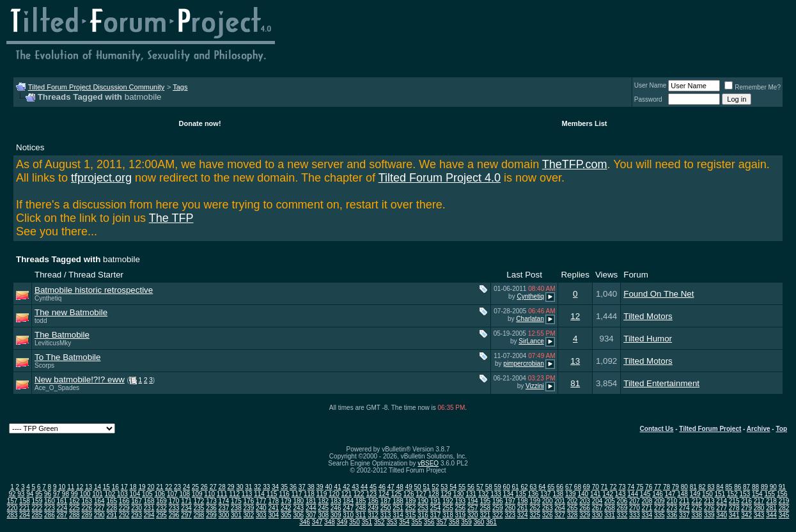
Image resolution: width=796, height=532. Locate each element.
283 (12, 515)
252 (411, 508)
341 (734, 515)
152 (732, 494)
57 (480, 487)
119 (322, 494)
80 (684, 487)
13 (575, 361)
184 (348, 501)
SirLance (531, 341)
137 (546, 494)
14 (98, 487)
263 (548, 508)
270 (635, 508)
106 (160, 494)
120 (334, 494)
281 (771, 508)
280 (759, 508)
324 (523, 515)
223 (50, 508)
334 (647, 515)
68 (578, 487)
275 (697, 508)
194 (473, 501)
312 (373, 515)
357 (441, 522)
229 (124, 508)
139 (571, 494)
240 (261, 508)
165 (112, 501)
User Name (651, 85)
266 (585, 508)
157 (12, 501)
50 (418, 487)
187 (386, 501)
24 (186, 487)
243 (298, 508)
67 (569, 487)
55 (462, 487)
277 (722, 508)
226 (87, 508)
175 (236, 501)
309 (336, 515)
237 (224, 508)
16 (115, 487)
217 (759, 501)
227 (99, 508)
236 (211, 508)
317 (436, 515)
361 (491, 522)
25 (195, 487)
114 (259, 494)
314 (398, 515)
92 (12, 494)
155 (769, 494)
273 (672, 508)
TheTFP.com (575, 164)
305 (286, 515)
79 (675, 487)
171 (186, 501)
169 (161, 501)
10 (62, 487)
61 (516, 487)
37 (302, 487)
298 (199, 515)
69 (587, 487)
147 (670, 494)
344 (771, 515)
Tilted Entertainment (661, 383)
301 (236, 515)
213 (709, 501)
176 (249, 501)
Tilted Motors (648, 316)
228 (112, 508)
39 (320, 487)
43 (355, 487)
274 (684, 508)
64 (542, 487)
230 (137, 508)
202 (573, 501)
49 (409, 487)
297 (186, 515)
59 (498, 487)
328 (573, 515)
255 (448, 508)
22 (168, 487)
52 (435, 487)
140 (583, 494)
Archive (759, 429)
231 (149, 508)
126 (409, 494)
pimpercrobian (523, 364)
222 (37, 508)
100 (85, 494)
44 (364, 487)
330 (597, 515)
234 (186, 508)
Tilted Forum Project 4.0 (440, 178)
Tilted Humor (648, 339)
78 (667, 487)
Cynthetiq (48, 298)
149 (695, 494)
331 (610, 515)
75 (640, 487)
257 (473, 508)
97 (57, 494)
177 (261, 501)
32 (257, 487)
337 (684, 515)
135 (521, 494)
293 (137, 515)
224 (62, 508)
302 (249, 515)
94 (30, 494)
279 (746, 508)
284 (25, 515)
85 (729, 487)
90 (773, 487)
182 (323, 501)
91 (782, 487)
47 (391, 487)
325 (535, 515)
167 (137, 501)
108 (184, 494)
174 (224, 501)
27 (213, 487)
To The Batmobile (67, 357)
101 (98, 494)
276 (709, 508)
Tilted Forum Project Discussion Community (97, 87)
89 (764, 487)
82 (702, 487)
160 (50, 501)
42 (346, 487)
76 (649, 487)
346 (305, 522)
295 (161, 515)
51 (426, 487)
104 (135, 494)
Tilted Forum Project (710, 429)
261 (523, 508)
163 (87, 501)
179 (286, 501)
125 (396, 494)
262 (535, 508)
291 (112, 515)
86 (737, 487)
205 (610, 501)
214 (722, 501)
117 (297, 494)
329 (585, 515)
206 (622, 501)
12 (575, 316)
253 (423, 508)
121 (347, 494)
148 (683, 494)
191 (436, 501)
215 (734, 501)
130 (459, 494)
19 (142, 487)
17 (124, 487)
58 (489, 487)
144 (633, 494)
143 (620, 494)
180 (298, 501)
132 (484, 494)
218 (771, 501)
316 (423, 515)
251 (398, 508)
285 (37, 515)
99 (74, 494)
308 (323, 515)
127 (421, 494)
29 (231, 487)
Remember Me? (753, 87)
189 (411, 501)
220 (12, 508)
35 (284, 487)
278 (734, 508)
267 (597, 508)
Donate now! (200, 123)
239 (249, 508)
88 (755, 487)
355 (417, 522)
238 (236, 508)
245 (323, 508)
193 (461, 501)
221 (25, 508)
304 (273, 515)
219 (784, 501)
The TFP (171, 218)
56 (471, 487)
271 (647, 508)
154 (757, 494)
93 (21, 494)
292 (124, 515)
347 (317, 522)
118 (309, 494)
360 (479, 522)
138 (558, 494)
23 (177, 487)
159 (37, 501)
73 (622, 487)
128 (434, 494)
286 (50, 515)
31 (248, 487)
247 (348, 508)
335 (659, 515)
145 (645, 494)
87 (746, 487)
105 (147, 494)
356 (429, 522)
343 (759, 515)
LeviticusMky (53, 343)
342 (746, 515)
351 (367, 522)
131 (471, 494)
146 (658, 494)
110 (209, 494)
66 (560, 487)
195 (485, 501)
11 (71, 487)
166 (124, 501)
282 (784, 508)
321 (485, 515)
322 (498, 515)
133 (496, 494)
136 (534, 494)
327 (560, 515)
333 (635, 515)
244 (311, 508)
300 (224, 515)
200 (548, 501)
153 (745, 494)
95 (39, 494)
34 (275, 487)
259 (498, 508)
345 (784, 515)
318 (448, 515)
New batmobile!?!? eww (80, 379)
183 (336, 501)
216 (746, 501)
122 (359, 494)
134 (509, 494)
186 (373, 501)
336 (672, 515)
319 (461, 515)
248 (361, 508)
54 (453, 487)
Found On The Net (659, 294)
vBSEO (428, 463)
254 (436, 508)
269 (622, 508)
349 (342, 522)
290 (99, 515)
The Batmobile (62, 335)
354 (404, 522)
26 (204, 487)
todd (41, 321)
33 (266, 487)
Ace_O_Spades (57, 388)
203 (585, 501)
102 (110, 494)
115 (272, 494)
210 (672, 501)
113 (247, 494)
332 (622, 515)
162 (74, 501)
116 (284, 494)
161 (62, 501)
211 (684, 501)
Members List (585, 123)
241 (273, 508)
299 (211, 515)
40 (328, 487)
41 (337, 487)
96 (48, 494)
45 (373, 487)
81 (575, 383)
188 (398, 501)
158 (25, 501)
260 (510, 508)
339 (709, 515)
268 (610, 508)
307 (311, 515)
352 (379, 522)
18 (133, 487)
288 (74, 515)
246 (336, 508)
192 (448, 501)
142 (608, 494)
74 (631, 487)
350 (355, 522)
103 (122, 494)
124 (384, 494)
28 (222, 487)
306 (298, 515)
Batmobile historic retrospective (94, 290)
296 (174, 515)
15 (106, 487)
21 (160, 487)
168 (149, 501)
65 (551, 487)
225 (74, 508)
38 (311, 487)
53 (444, 487)
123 (371, 494)
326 (548, 515)
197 (510, 501)
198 (523, 501)
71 (605, 487)
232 (161, 508)
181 (311, 501)
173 (211, 501)
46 (382, 487)
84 (720, 487)
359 (466, 522)
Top (781, 429)
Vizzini (535, 386)
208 (647, 501)
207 (635, 501)
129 (446, 494)
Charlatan (530, 319)
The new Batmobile (71, 312)
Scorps (44, 365)
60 (507, 487)
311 (361, 515)
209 (659, 501)
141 (596, 494)
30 (239, 487)
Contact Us (657, 429)
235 (199, 508)
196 (498, 501)
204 (597, 501)
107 (172, 494)
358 (454, 522)
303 (261, 515)
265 (573, 508)
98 (66, 494)
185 (361, 501)
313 (386, 515)
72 (613, 487)
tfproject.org (101, 178)
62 (524, 487)
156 (782, 494)
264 (560, 508)
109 (197, 494)
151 (720, 494)
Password (648, 99)
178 (273, 501)
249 (373, 508)
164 (99, 501)
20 (151, 487)
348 (330, 522)
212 (697, 501)
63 (533, 487)
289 (87, 515)
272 (659, 508)
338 (697, 515)
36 (293, 487)
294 (149, 515)
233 (174, 508)
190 (423, 501)
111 (222, 494)
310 (348, 515)
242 (286, 508)
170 (174, 501)
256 (461, 508)
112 (234, 494)
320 (473, 515)
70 (596, 487)
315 (411, 515)
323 (510, 515)
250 (386, 508)
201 (560, 501)
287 (62, 515)
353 (392, 522)
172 (199, 501)
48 (400, 487)
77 (658, 487)
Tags (180, 87)
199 (535, 501)
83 (711, 487)
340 (722, 515)
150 (707, 494)
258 (485, 508)
